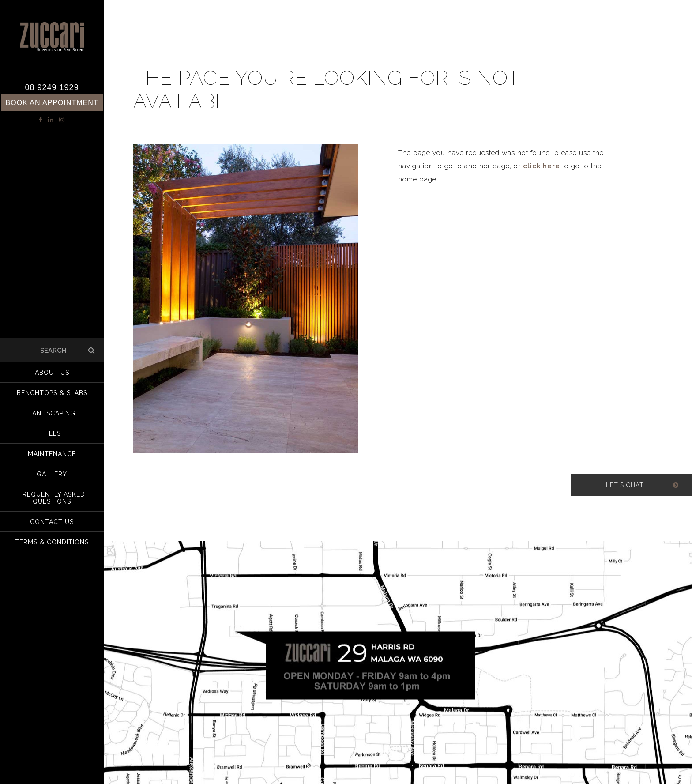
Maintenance (52, 454)
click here (542, 166)
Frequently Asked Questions (52, 498)
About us (52, 373)
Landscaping (52, 413)
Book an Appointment (52, 103)
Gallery (52, 474)
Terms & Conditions (52, 542)
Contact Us (52, 522)
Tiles (52, 433)
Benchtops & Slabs (52, 393)
